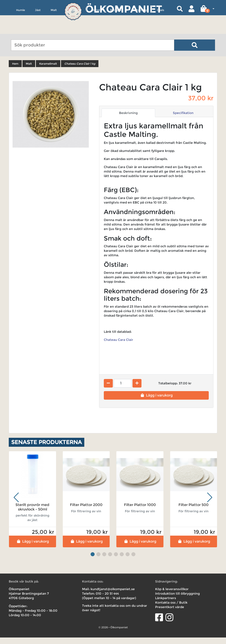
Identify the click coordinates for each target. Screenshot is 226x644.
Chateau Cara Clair (119, 346)
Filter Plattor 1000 (140, 511)
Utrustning (74, 31)
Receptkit (117, 31)
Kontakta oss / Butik (171, 609)
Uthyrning (140, 31)
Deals (161, 31)
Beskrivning (128, 119)
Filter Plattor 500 (193, 511)
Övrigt (96, 31)
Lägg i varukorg (156, 402)
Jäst (38, 31)
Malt (54, 31)
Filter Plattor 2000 (86, 511)
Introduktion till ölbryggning (177, 600)
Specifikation (183, 119)
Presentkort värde (170, 613)
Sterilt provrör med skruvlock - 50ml (32, 513)
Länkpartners (166, 605)
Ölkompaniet (124, 9)
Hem (15, 70)
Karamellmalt (48, 70)
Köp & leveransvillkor (172, 596)
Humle (21, 31)
